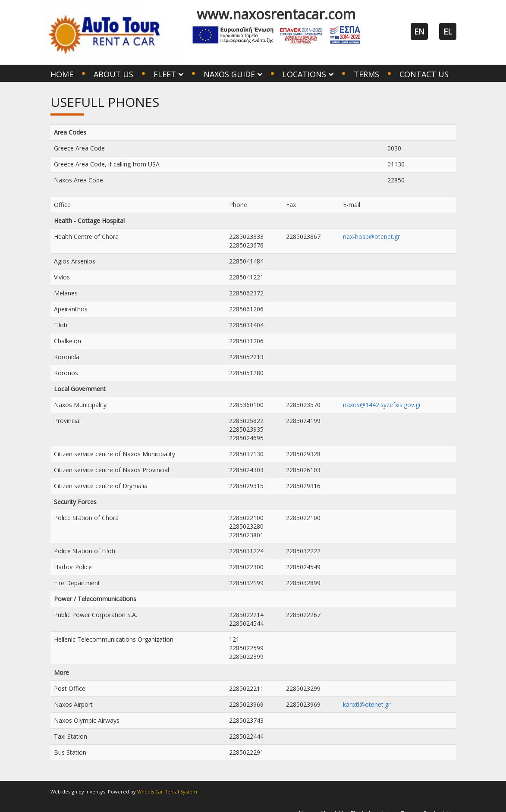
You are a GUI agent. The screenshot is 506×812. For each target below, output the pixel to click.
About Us (113, 74)
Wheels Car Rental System (167, 792)
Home (62, 74)
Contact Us (424, 74)
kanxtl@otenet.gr (367, 704)
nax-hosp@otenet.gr (371, 237)
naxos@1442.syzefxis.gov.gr (382, 405)
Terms (366, 74)
